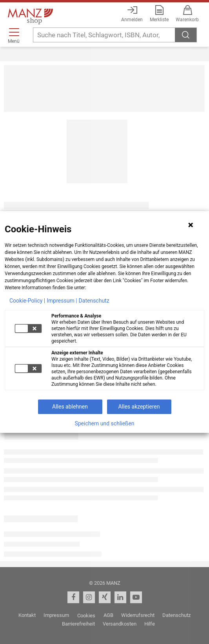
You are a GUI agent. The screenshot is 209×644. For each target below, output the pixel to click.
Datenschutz (94, 301)
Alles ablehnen (70, 407)
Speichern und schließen (104, 423)
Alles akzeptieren (139, 407)
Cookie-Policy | (27, 301)
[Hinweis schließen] (191, 225)
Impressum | (62, 301)
